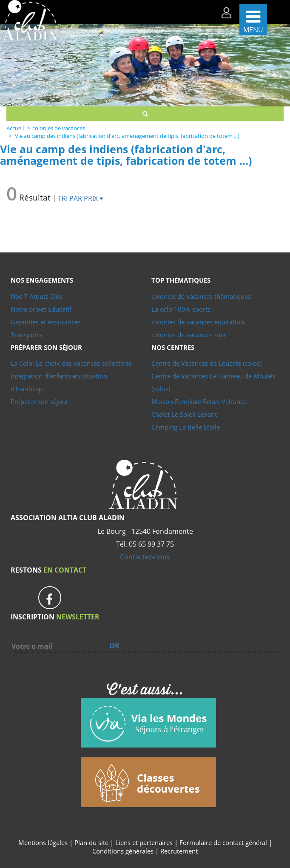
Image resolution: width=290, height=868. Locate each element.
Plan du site (91, 842)
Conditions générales (123, 851)
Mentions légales (43, 842)
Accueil (15, 128)
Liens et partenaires (145, 842)
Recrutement (179, 851)
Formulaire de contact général (223, 842)
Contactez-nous (145, 557)
